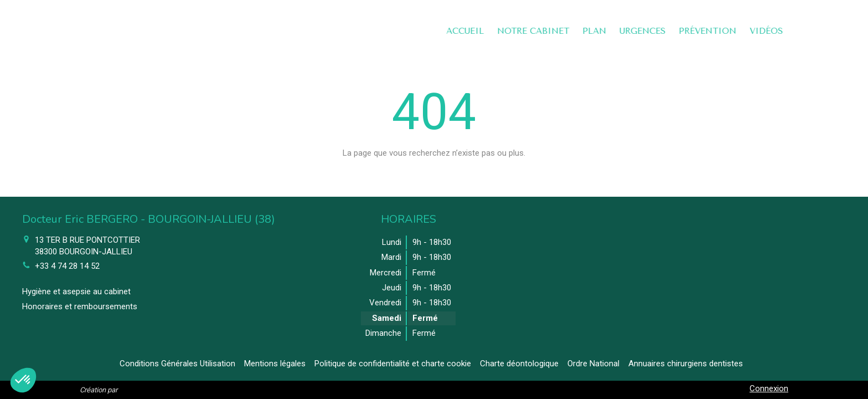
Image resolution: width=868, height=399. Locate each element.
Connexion (769, 388)
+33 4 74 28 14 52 (67, 266)
